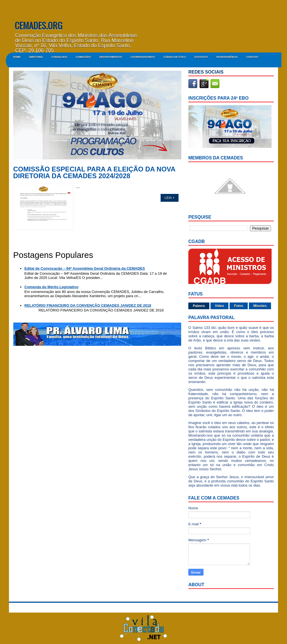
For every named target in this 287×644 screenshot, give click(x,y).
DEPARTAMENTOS (111, 57)
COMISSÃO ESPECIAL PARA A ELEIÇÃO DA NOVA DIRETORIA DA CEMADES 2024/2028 (94, 173)
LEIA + (170, 198)
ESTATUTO (201, 57)
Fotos (239, 306)
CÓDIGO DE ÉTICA (175, 57)
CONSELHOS (59, 57)
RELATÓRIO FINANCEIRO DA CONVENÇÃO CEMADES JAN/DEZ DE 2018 (88, 305)
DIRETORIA (36, 57)
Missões (260, 306)
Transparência (227, 57)
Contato (252, 57)
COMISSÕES (83, 57)
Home (17, 57)
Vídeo (220, 306)
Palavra (199, 306)
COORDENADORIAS (143, 57)
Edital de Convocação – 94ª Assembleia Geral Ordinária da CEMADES (85, 268)
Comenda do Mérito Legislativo (51, 287)
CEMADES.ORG (39, 25)
